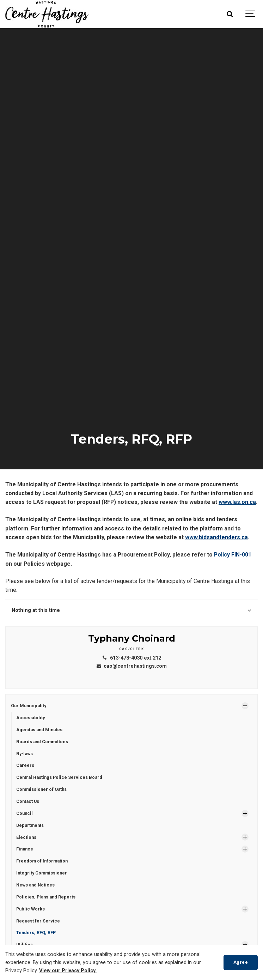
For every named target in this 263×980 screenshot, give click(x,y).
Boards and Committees (42, 742)
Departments (30, 825)
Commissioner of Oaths (41, 789)
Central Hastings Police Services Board (59, 777)
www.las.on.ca (237, 502)
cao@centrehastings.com (131, 666)
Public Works (30, 909)
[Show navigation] (251, 14)
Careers (25, 765)
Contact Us (28, 801)
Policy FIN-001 (233, 555)
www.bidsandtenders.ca (216, 537)
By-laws (25, 754)
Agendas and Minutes (39, 730)
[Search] (230, 14)
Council (25, 813)
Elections (26, 837)
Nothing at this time (131, 610)
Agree (241, 962)
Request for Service (38, 921)
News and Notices (35, 885)
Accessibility (30, 718)
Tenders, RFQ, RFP (36, 933)
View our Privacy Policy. (68, 971)
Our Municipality (29, 706)
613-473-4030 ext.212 (131, 658)
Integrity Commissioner (42, 873)
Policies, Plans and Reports (46, 897)
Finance (25, 849)
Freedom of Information (42, 861)
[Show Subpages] (245, 706)
